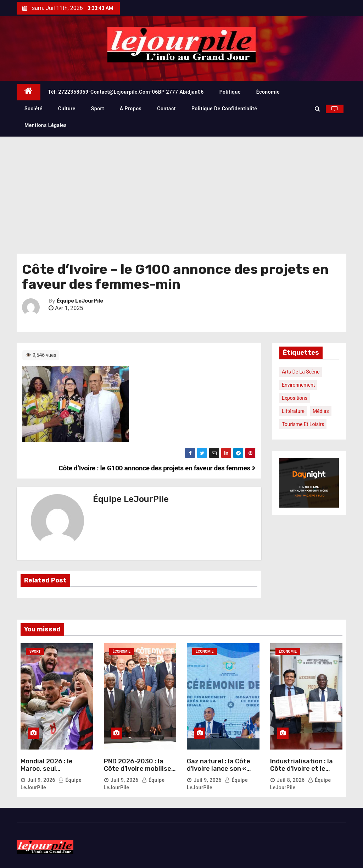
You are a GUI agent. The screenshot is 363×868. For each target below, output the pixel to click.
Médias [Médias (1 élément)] (321, 411)
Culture (67, 109)
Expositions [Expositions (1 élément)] (295, 398)
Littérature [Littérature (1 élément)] (293, 411)
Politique (230, 92)
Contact (166, 109)
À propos (131, 109)
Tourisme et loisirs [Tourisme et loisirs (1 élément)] (303, 424)
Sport (98, 109)
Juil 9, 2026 (41, 780)
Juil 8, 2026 (291, 780)
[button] (317, 109)
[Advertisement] (181, 190)
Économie (268, 92)
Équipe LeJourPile (80, 301)
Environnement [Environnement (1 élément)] (298, 385)
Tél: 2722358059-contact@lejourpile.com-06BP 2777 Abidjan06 (126, 92)
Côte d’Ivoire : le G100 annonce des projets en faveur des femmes (157, 468)
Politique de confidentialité (224, 109)
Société (33, 109)
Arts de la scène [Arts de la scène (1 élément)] (301, 372)
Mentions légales (46, 125)
